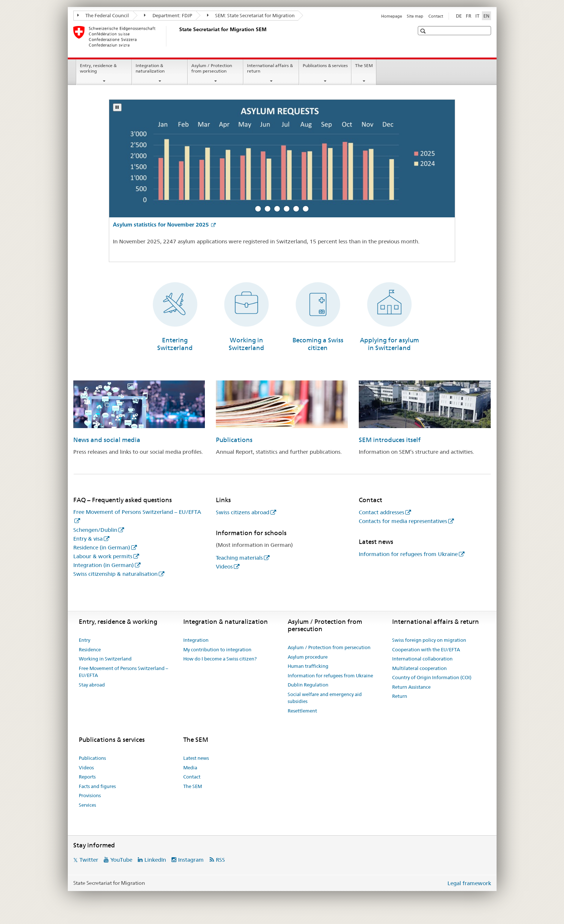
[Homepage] (178, 36)
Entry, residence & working (98, 68)
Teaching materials (239, 558)
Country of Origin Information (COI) (432, 677)
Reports (87, 777)
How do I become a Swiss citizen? (220, 659)
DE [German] (459, 16)
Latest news (196, 758)
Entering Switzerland (175, 344)
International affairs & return (270, 68)
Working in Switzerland (246, 344)
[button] (424, 31)
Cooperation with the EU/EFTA (426, 649)
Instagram (191, 860)
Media (190, 767)
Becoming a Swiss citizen (318, 344)
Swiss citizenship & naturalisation (115, 574)
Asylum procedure (308, 657)
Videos (224, 566)
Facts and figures (97, 786)
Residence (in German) (102, 547)
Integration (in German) (104, 565)
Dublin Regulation (308, 685)
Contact (436, 16)
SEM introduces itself (390, 440)
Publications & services (325, 65)
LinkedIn (155, 860)
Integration (196, 640)
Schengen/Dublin (95, 530)
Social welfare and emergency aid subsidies (325, 698)
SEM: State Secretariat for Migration (251, 15)
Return (400, 696)
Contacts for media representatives (403, 521)
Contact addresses (381, 512)
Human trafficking (308, 666)
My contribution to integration (217, 649)
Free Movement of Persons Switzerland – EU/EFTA (124, 672)
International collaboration (422, 659)
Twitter (89, 860)
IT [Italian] (477, 16)
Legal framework (469, 883)
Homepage (392, 16)
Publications (234, 440)
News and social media (107, 440)
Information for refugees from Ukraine (408, 554)
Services (87, 805)
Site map (415, 16)
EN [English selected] (486, 16)
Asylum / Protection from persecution (212, 68)
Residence (90, 649)
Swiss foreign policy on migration (429, 640)
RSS (220, 860)
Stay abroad (92, 685)
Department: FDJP (168, 15)
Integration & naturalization (150, 68)
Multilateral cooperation (419, 668)
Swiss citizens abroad (243, 512)
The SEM (364, 65)
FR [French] (469, 16)
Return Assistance (411, 687)
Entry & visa (88, 539)
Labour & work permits (103, 556)
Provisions (90, 795)
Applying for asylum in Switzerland (389, 344)
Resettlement (302, 711)
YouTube (121, 860)
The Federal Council (103, 15)
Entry (84, 640)
